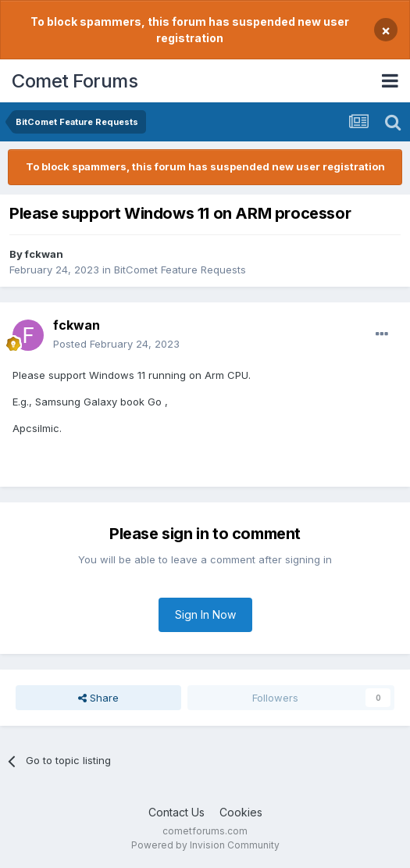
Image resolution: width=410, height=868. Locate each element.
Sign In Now (205, 614)
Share (98, 698)
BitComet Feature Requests (180, 270)
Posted (116, 344)
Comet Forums (75, 81)
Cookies (241, 812)
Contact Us (176, 812)
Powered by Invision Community (205, 845)
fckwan (44, 254)
